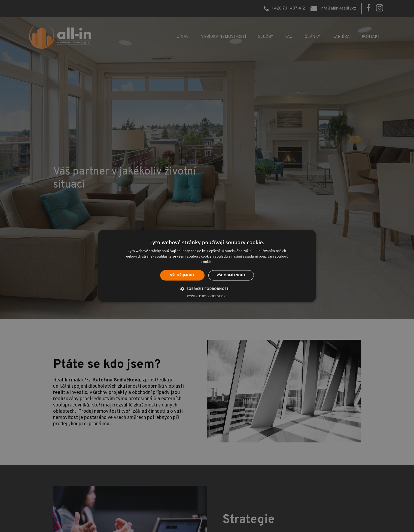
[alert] (207, 266)
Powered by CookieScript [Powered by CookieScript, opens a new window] (207, 296)
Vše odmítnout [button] (231, 275)
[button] (207, 289)
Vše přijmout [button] (182, 275)
